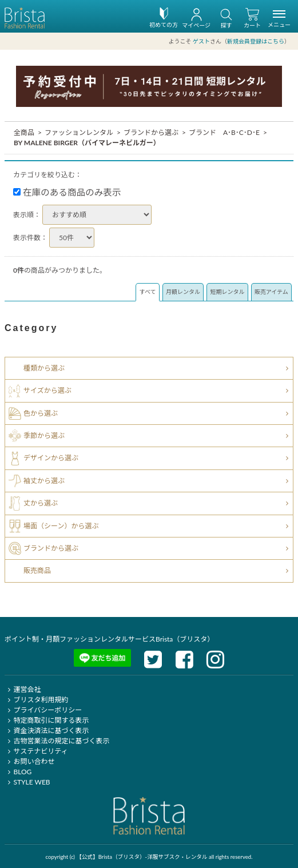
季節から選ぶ (44, 435)
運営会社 (23, 689)
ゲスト (201, 41)
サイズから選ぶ (47, 390)
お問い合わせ (29, 761)
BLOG (18, 772)
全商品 (24, 132)
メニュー (279, 21)
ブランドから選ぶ (151, 132)
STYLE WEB (27, 782)
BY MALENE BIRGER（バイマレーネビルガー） (87, 142)
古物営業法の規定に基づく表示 (57, 741)
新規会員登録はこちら (256, 41)
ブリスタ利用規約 (36, 700)
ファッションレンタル (79, 132)
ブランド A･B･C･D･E (224, 132)
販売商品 (37, 570)
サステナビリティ (36, 751)
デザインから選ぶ (51, 458)
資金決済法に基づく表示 (47, 730)
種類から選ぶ (44, 368)
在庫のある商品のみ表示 (67, 192)
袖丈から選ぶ (44, 481)
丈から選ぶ (41, 503)
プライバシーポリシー (43, 710)
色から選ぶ (41, 413)
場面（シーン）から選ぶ (61, 525)
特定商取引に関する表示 (47, 720)
